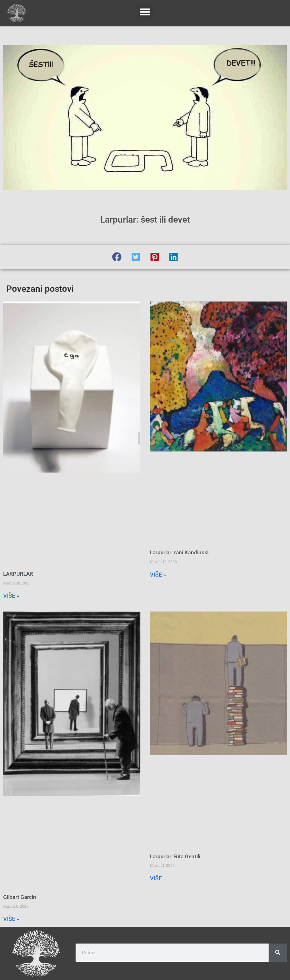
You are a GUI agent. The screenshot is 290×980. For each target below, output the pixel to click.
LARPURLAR (18, 574)
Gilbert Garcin (20, 897)
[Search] (278, 953)
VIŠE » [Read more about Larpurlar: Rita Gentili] (158, 878)
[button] (145, 12)
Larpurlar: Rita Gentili (175, 856)
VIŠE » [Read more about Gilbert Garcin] (11, 919)
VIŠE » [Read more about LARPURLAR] (11, 596)
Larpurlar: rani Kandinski (179, 552)
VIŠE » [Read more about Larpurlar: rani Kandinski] (158, 575)
